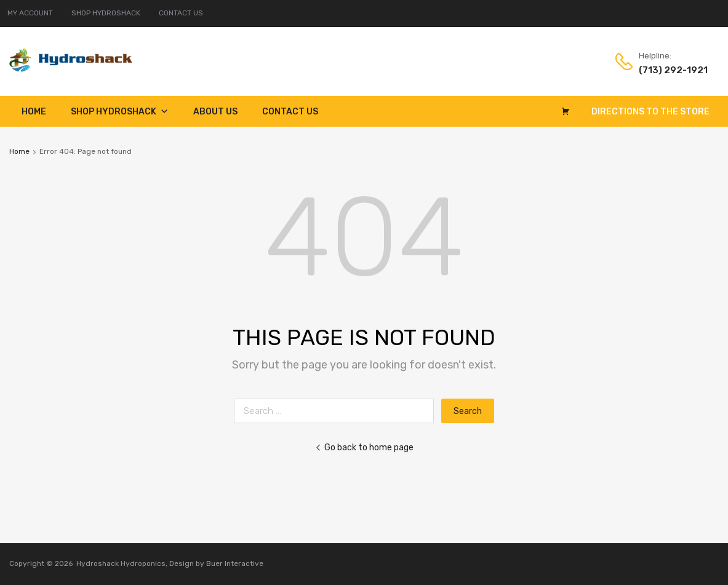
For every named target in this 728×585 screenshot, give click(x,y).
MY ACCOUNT (30, 13)
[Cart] (566, 111)
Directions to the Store (650, 112)
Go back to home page (364, 447)
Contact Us (290, 112)
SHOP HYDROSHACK (106, 13)
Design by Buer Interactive (216, 563)
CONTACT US (181, 13)
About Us (215, 112)
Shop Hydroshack (120, 112)
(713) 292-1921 (669, 70)
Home (34, 112)
